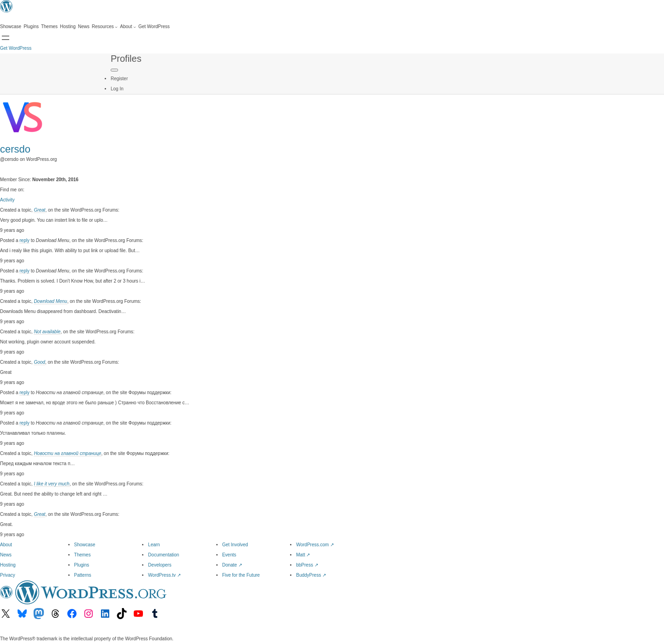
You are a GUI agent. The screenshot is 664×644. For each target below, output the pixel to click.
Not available (47, 332)
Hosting (8, 565)
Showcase (85, 545)
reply (24, 240)
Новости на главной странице (67, 453)
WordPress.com (315, 545)
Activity (7, 200)
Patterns (83, 575)
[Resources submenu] (105, 27)
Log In (117, 89)
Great (39, 210)
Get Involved (235, 545)
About (6, 545)
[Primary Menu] (114, 70)
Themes (83, 555)
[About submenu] (128, 27)
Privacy (8, 575)
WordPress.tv (164, 575)
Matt (303, 555)
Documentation (163, 555)
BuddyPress (311, 575)
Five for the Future (241, 575)
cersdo (15, 149)
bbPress (307, 565)
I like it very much (51, 484)
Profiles (126, 59)
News (6, 555)
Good (39, 362)
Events (229, 555)
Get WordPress (16, 48)
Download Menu (50, 301)
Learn (154, 545)
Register (119, 79)
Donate (232, 565)
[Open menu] (6, 38)
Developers (160, 565)
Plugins (82, 565)
